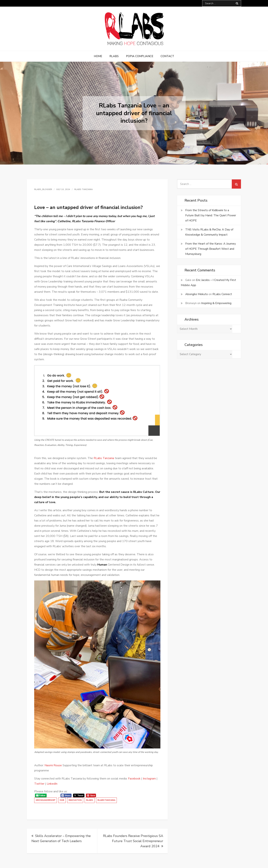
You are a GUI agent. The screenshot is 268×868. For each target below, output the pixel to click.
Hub (62, 800)
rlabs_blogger (43, 189)
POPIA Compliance (140, 56)
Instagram (149, 779)
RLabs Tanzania (84, 189)
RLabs (114, 56)
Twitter (39, 784)
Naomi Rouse (53, 765)
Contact (167, 56)
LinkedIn (52, 784)
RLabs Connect (222, 294)
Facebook (134, 779)
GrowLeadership (46, 800)
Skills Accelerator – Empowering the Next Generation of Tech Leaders (61, 838)
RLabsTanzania (106, 800)
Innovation (75, 800)
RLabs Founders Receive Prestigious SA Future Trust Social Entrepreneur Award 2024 (133, 841)
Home (98, 56)
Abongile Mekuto (197, 294)
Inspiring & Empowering (216, 303)
